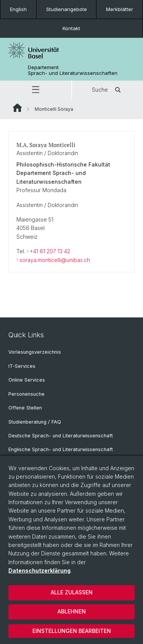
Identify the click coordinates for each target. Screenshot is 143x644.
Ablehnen (72, 611)
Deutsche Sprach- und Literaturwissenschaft (61, 436)
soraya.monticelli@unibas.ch (55, 260)
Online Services (27, 380)
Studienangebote (67, 9)
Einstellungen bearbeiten (72, 631)
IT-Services (22, 366)
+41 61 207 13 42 (50, 251)
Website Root (17, 108)
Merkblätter (120, 9)
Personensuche (27, 394)
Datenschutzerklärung (39, 570)
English (18, 9)
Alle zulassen (72, 592)
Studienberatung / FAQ (35, 422)
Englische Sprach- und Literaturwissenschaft (61, 449)
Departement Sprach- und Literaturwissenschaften (73, 70)
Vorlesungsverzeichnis (35, 352)
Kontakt (71, 28)
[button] (36, 90)
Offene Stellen (25, 408)
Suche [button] (108, 90)
